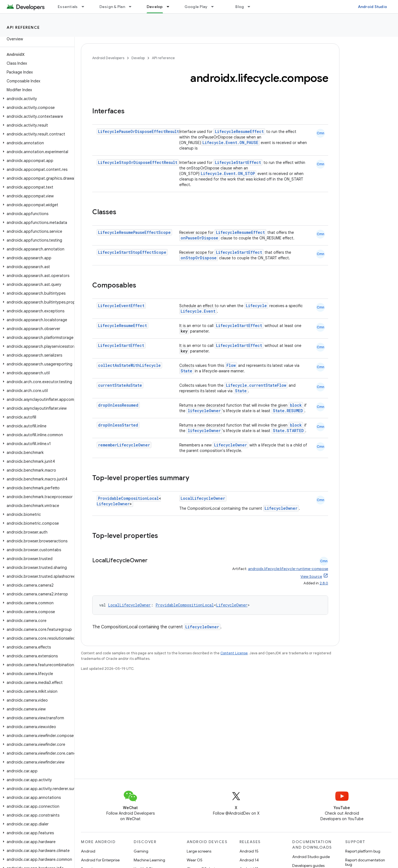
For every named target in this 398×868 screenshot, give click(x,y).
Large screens (199, 851)
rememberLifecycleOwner (124, 445)
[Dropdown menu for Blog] (251, 7)
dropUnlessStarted (118, 425)
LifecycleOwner (230, 445)
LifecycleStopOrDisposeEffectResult (138, 162)
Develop (138, 58)
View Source (311, 577)
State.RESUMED (288, 411)
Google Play (196, 7)
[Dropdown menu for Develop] (170, 7)
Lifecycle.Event (198, 311)
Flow (231, 365)
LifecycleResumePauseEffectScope (134, 232)
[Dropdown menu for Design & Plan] (133, 7)
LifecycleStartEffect (238, 162)
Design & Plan (112, 7)
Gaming (141, 851)
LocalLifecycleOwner (203, 498)
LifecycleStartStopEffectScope (132, 252)
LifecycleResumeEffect (239, 131)
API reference (23, 27)
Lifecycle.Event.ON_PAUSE (230, 143)
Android (88, 851)
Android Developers (108, 58)
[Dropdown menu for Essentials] (85, 7)
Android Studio (373, 7)
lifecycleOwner (204, 411)
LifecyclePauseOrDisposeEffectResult (139, 131)
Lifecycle (256, 306)
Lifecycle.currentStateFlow (256, 385)
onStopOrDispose (199, 258)
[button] (36, 99)
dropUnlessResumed (118, 405)
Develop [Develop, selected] (155, 7)
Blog (240, 7)
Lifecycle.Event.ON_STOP (228, 173)
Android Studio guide (311, 857)
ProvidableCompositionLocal (128, 498)
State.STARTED (288, 431)
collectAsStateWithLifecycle (129, 365)
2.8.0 (324, 583)
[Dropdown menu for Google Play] (215, 7)
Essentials (68, 7)
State (186, 371)
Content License (234, 653)
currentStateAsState (120, 385)
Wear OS (195, 860)
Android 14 (249, 860)
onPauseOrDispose (199, 238)
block (296, 405)
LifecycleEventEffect (121, 306)
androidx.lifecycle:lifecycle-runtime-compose (288, 569)
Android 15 (249, 851)
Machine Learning (149, 860)
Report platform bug (363, 851)
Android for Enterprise (100, 860)
